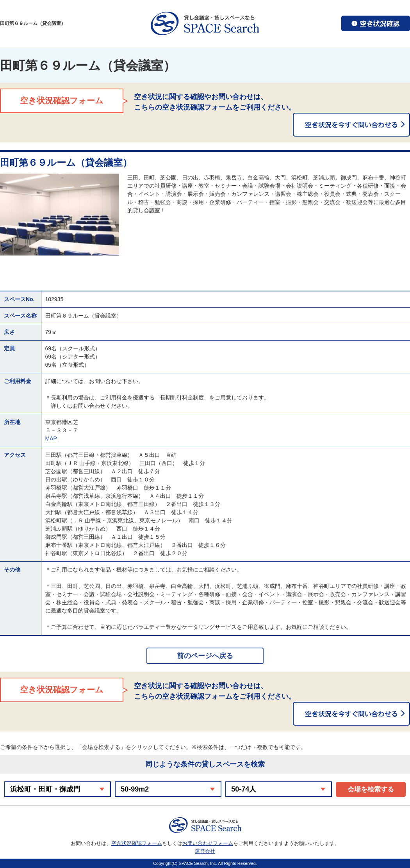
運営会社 (205, 851)
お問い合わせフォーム (208, 843)
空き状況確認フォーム (137, 843)
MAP (51, 438)
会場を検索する (371, 789)
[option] (60, 215)
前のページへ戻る (205, 656)
